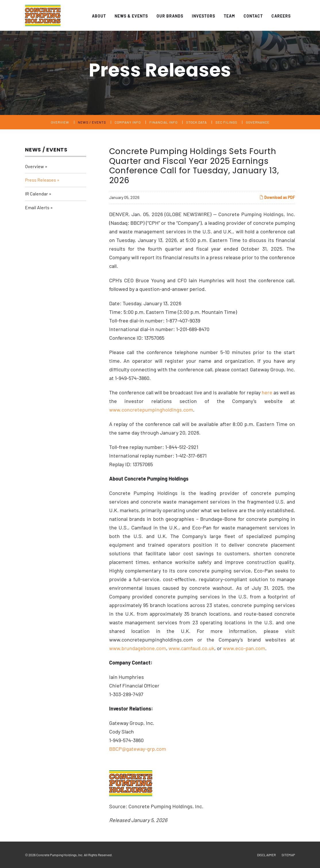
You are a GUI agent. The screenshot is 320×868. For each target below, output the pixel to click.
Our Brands (170, 16)
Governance (258, 122)
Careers (281, 16)
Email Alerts (37, 207)
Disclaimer (266, 855)
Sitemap (288, 855)
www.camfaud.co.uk (191, 648)
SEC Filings (226, 122)
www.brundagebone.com (138, 648)
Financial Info (163, 122)
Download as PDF (277, 197)
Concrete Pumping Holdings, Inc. (60, 855)
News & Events (131, 16)
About (99, 16)
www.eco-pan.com (244, 648)
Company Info (128, 122)
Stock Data (196, 122)
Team (229, 16)
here (267, 392)
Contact (253, 16)
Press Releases (41, 180)
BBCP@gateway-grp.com (138, 749)
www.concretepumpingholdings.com (151, 410)
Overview (60, 122)
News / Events (92, 122)
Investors (204, 16)
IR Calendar (36, 194)
